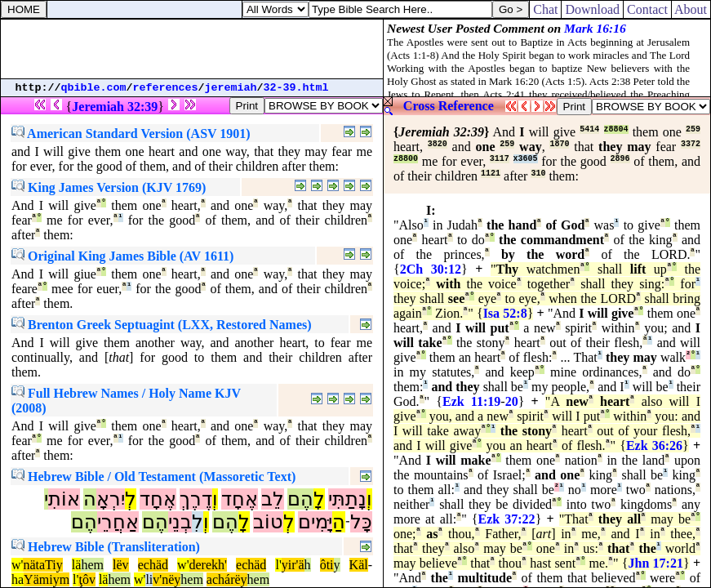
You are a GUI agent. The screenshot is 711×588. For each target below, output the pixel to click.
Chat (545, 9)
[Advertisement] (192, 49)
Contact (647, 9)
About (691, 9)
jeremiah (231, 88)
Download (592, 9)
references (166, 88)
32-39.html (296, 88)
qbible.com (94, 88)
